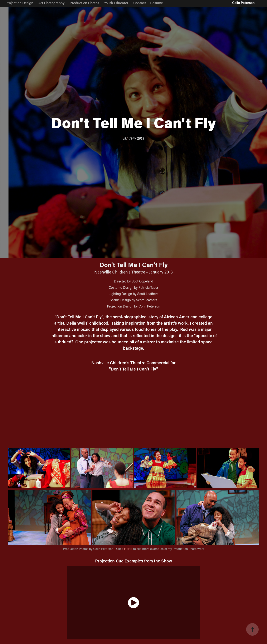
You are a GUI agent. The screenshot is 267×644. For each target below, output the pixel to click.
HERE (128, 549)
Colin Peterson (243, 3)
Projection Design (19, 3)
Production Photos (84, 3)
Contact (140, 3)
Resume (157, 3)
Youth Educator (116, 3)
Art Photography (51, 3)
